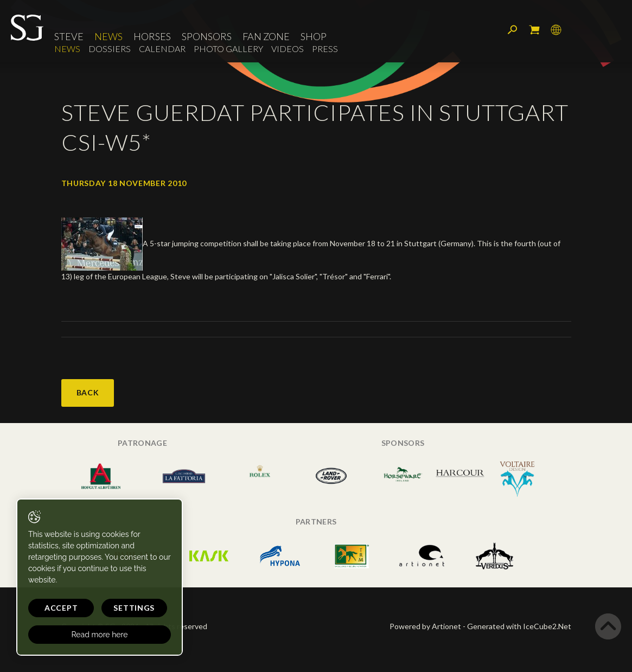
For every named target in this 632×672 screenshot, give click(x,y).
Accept (61, 608)
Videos (288, 49)
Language (556, 30)
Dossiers (110, 49)
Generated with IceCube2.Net (519, 626)
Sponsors (207, 36)
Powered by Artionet (425, 626)
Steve (69, 36)
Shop (314, 36)
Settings (134, 608)
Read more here (99, 635)
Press (325, 49)
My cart (534, 30)
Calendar (162, 49)
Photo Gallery (228, 49)
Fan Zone (266, 36)
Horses (152, 36)
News (108, 36)
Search (513, 30)
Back (88, 392)
